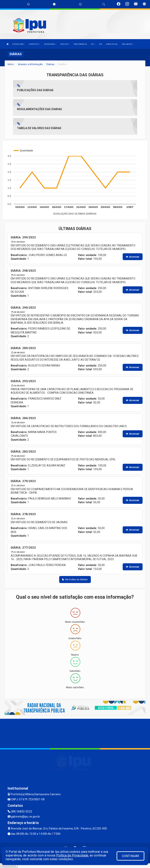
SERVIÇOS (65, 44)
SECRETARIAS (50, 44)
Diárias (50, 64)
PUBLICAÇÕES (128, 44)
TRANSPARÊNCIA (80, 44)
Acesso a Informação (30, 64)
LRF (93, 44)
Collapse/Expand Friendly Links (9, 866)
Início (11, 64)
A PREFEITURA (19, 44)
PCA (100, 44)
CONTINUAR (130, 856)
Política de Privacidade (72, 855)
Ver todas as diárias (75, 579)
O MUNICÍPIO (34, 44)
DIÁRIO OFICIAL (112, 44)
